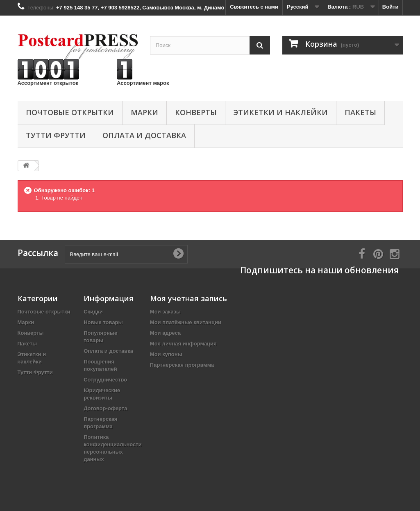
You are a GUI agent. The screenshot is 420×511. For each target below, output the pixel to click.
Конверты (196, 112)
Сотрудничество (105, 380)
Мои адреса (165, 333)
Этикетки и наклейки (281, 112)
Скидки (93, 312)
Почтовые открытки (70, 112)
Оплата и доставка (144, 135)
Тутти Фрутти (56, 135)
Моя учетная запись (188, 298)
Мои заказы (165, 312)
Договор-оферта (105, 408)
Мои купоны (166, 354)
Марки (144, 112)
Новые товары (103, 322)
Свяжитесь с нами (254, 7)
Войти (390, 7)
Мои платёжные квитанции (186, 322)
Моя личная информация (183, 344)
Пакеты (360, 112)
